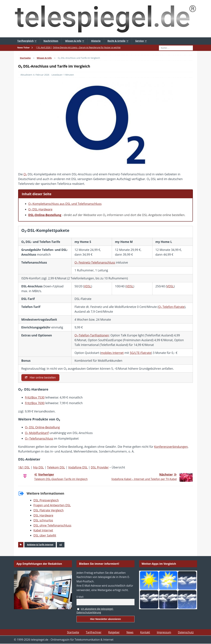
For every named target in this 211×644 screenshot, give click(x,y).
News (130, 632)
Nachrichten (51, 41)
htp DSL (39, 467)
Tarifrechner (94, 632)
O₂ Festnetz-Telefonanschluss (95, 262)
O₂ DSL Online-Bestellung (42, 427)
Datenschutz (186, 632)
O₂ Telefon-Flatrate (171, 307)
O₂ (25, 174)
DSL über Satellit (45, 535)
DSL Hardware (43, 515)
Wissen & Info (73, 41)
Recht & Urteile (117, 41)
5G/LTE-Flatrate (140, 353)
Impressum (164, 632)
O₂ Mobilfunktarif (37, 433)
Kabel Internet (43, 530)
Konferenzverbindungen (171, 447)
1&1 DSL (24, 467)
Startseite (73, 632)
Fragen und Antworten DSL (52, 505)
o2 (61, 545)
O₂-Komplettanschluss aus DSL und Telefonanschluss (65, 204)
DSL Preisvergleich (46, 500)
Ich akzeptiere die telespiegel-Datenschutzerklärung (95, 611)
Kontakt (145, 632)
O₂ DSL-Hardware (40, 209)
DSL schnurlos (43, 520)
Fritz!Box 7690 (35, 403)
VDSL (88, 286)
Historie (96, 41)
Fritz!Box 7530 (35, 398)
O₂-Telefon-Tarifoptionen (92, 335)
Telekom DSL (56, 467)
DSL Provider (100, 467)
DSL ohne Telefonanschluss (52, 525)
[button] (7, 637)
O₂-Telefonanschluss (39, 438)
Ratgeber (114, 632)
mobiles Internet (112, 353)
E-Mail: (80, 597)
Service (140, 41)
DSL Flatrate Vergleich (49, 510)
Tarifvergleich (25, 41)
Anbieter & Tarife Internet (40, 545)
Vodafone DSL (78, 467)
